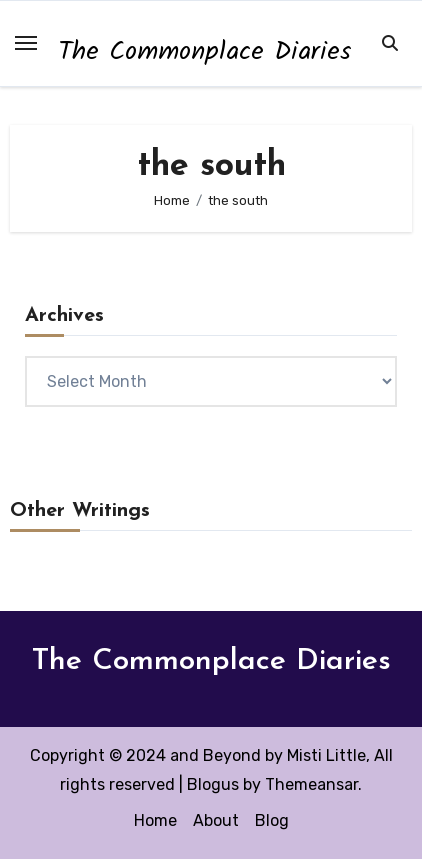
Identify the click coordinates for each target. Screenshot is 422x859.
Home (155, 820)
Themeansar (311, 784)
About (216, 820)
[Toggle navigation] (26, 43)
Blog (272, 820)
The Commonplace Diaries (205, 52)
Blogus (213, 784)
